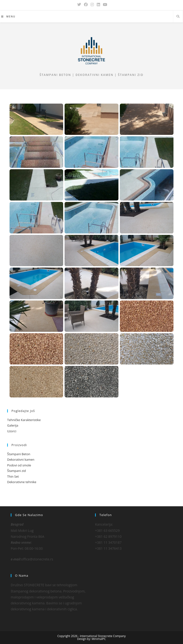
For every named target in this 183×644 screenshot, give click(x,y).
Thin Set (13, 476)
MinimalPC (99, 639)
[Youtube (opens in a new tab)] (104, 5)
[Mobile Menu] (8, 16)
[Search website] (178, 17)
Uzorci (12, 431)
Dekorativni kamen (21, 459)
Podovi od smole (19, 465)
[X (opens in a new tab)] (79, 5)
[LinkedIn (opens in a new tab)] (98, 5)
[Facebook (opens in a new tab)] (86, 5)
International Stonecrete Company (103, 636)
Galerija (13, 425)
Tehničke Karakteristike (24, 420)
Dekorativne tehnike (22, 482)
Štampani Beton (19, 454)
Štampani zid (16, 471)
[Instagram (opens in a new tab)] (92, 5)
